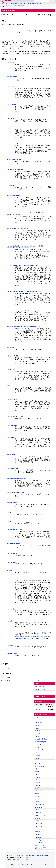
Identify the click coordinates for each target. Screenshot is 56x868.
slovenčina (38, 824)
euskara (37, 755)
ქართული (38, 791)
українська (39, 837)
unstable (38, 710)
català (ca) (38, 723)
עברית (37, 772)
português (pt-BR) (40, 815)
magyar (37, 777)
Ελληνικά (38, 734)
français (37, 764)
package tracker (40, 689)
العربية (37, 717)
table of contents (41, 697)
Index (7, 3)
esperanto (38, 745)
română (37, 818)
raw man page (39, 692)
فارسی (37, 758)
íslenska (37, 783)
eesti (36, 753)
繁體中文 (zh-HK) (40, 845)
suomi (37, 761)
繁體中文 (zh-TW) (40, 848)
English (37, 736)
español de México (41, 750)
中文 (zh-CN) (39, 843)
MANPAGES (8, 1)
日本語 (37, 788)
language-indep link (41, 686)
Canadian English (40, 742)
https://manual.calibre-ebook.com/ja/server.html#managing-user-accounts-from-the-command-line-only (33, 637)
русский (37, 821)
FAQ (25, 3)
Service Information (34, 3)
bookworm (9, 6)
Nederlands (38, 807)
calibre (14, 6)
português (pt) (39, 813)
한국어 (37, 794)
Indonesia (38, 780)
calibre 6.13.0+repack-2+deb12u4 (39, 856)
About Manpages (16, 3)
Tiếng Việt (38, 840)
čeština (37, 725)
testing (37, 707)
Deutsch (37, 731)
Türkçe (37, 834)
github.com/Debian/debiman (23, 865)
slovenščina (39, 826)
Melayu (37, 802)
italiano (37, 785)
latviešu (37, 799)
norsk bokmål (39, 804)
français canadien (41, 766)
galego (37, 769)
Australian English (41, 739)
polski (37, 810)
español (37, 747)
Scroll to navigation (9, 11)
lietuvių (37, 796)
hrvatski (37, 775)
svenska (37, 832)
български (38, 720)
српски (37, 829)
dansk (37, 728)
